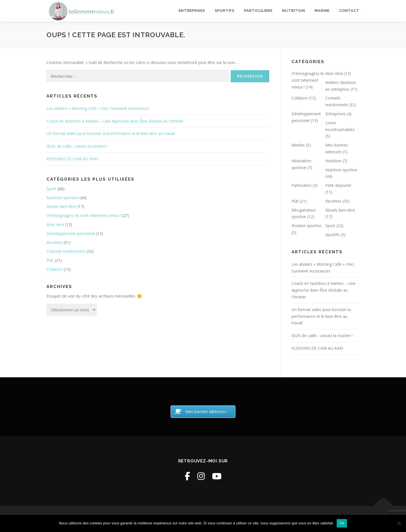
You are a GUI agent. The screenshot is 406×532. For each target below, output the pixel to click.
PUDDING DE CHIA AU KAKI (72, 159)
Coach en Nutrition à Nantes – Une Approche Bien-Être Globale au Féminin (115, 121)
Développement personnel (71, 233)
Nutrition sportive (62, 198)
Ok (342, 523)
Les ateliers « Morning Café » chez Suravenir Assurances (98, 108)
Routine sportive (306, 226)
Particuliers (258, 11)
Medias (298, 145)
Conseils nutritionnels (66, 251)
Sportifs (225, 11)
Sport (51, 189)
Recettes (55, 242)
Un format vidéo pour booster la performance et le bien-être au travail (111, 133)
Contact (349, 11)
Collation (55, 269)
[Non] (399, 523)
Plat (50, 260)
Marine (322, 11)
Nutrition (294, 11)
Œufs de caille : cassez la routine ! (77, 146)
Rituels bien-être (61, 206)
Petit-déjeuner (338, 185)
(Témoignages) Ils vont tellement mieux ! (84, 215)
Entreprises (192, 11)
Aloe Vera (55, 224)
